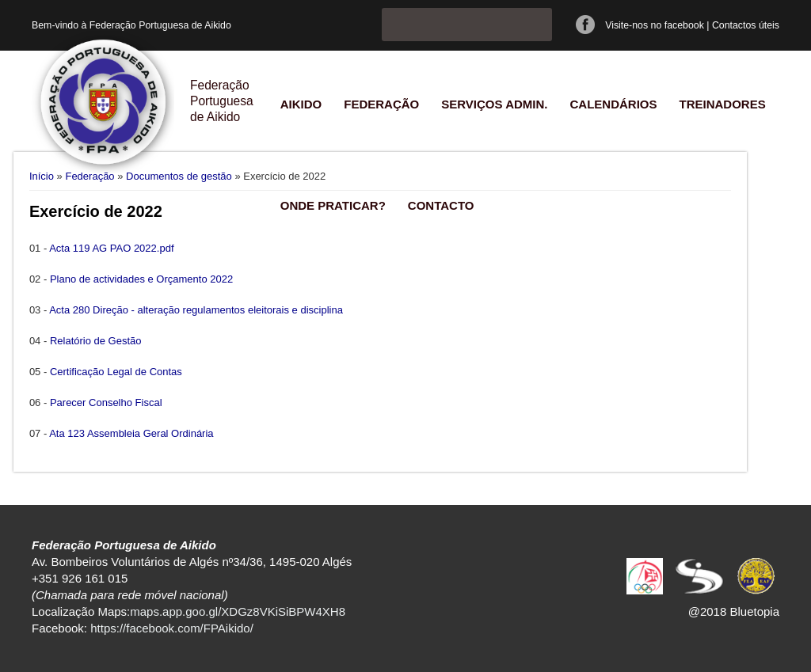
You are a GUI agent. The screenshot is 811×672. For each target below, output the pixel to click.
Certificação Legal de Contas (116, 372)
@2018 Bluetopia (734, 611)
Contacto (441, 205)
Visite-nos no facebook (655, 25)
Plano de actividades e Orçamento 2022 (141, 279)
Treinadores (722, 104)
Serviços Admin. (494, 104)
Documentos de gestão (179, 176)
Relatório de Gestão (96, 341)
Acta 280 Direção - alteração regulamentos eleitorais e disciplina (196, 310)
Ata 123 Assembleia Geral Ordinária (131, 433)
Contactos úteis (746, 25)
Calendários (613, 104)
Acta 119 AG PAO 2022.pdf (111, 248)
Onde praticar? (333, 205)
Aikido (301, 104)
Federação (381, 104)
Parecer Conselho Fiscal (106, 402)
